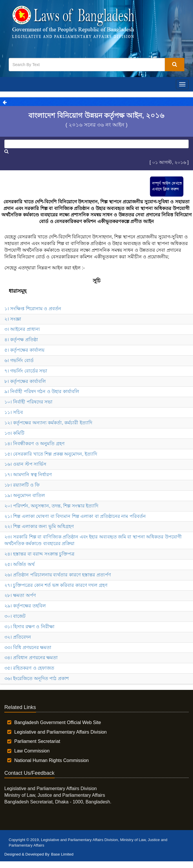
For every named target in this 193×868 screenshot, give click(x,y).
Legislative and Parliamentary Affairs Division (60, 732)
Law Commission (32, 751)
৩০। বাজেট (15, 616)
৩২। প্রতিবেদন (18, 637)
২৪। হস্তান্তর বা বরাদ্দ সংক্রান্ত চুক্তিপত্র (39, 554)
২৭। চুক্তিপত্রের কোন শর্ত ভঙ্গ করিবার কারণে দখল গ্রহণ (56, 585)
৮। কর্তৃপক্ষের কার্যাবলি (25, 381)
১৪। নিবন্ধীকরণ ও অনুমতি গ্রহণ (34, 444)
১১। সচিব (14, 412)
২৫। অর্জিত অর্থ (19, 564)
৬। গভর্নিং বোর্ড (19, 360)
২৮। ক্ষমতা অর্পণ (20, 595)
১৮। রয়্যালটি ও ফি (22, 485)
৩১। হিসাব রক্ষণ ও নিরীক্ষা (29, 627)
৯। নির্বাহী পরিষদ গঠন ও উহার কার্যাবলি (42, 391)
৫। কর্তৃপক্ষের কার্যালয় (24, 350)
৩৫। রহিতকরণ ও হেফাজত (29, 668)
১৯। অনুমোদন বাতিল (25, 495)
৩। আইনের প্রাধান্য (22, 329)
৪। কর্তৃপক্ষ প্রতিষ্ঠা (21, 340)
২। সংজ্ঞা (13, 319)
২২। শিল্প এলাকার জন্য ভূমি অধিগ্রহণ (39, 526)
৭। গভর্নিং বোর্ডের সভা (26, 371)
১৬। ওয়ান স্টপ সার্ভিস (25, 464)
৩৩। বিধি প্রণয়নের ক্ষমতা (28, 647)
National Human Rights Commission (51, 760)
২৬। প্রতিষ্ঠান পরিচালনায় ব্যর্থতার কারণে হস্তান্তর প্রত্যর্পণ (58, 575)
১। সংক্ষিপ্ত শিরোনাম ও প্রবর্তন (33, 309)
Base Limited (62, 854)
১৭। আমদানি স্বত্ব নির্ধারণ (28, 475)
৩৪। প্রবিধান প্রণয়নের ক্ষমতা (31, 658)
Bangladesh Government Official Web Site (58, 722)
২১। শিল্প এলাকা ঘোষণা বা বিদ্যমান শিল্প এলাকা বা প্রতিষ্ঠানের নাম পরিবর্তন (75, 516)
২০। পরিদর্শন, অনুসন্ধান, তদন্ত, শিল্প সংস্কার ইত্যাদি (51, 506)
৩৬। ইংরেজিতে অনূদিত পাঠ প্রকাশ (37, 678)
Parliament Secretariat (37, 741)
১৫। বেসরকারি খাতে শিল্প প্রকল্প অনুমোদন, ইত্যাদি (51, 454)
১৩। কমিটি (14, 433)
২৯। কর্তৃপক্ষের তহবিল (25, 606)
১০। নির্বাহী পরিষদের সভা (28, 402)
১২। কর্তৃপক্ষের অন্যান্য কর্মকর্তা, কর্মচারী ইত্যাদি (48, 423)
